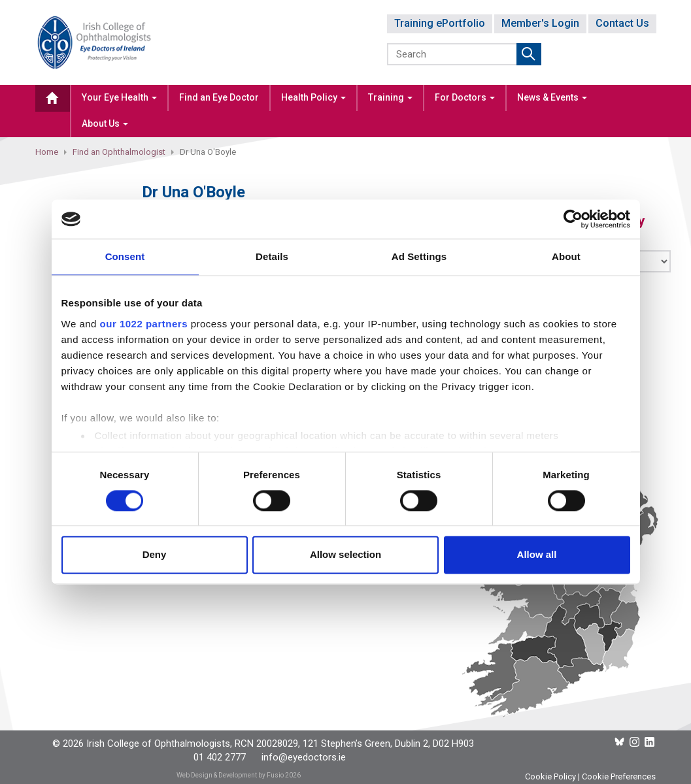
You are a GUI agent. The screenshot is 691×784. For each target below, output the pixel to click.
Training (390, 97)
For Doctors (465, 97)
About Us (105, 123)
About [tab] (566, 256)
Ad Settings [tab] (419, 256)
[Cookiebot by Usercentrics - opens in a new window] (573, 219)
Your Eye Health (119, 97)
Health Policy (313, 97)
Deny (155, 555)
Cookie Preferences (619, 776)
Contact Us (622, 23)
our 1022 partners (144, 324)
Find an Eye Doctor (219, 97)
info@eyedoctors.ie (304, 757)
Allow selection (345, 555)
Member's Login (540, 23)
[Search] (453, 54)
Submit (529, 54)
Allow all (537, 555)
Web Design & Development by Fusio (230, 775)
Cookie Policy (550, 776)
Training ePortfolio (440, 23)
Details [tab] (272, 256)
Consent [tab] (125, 256)
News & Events (552, 97)
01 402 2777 (220, 757)
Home (47, 152)
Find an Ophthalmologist (119, 152)
